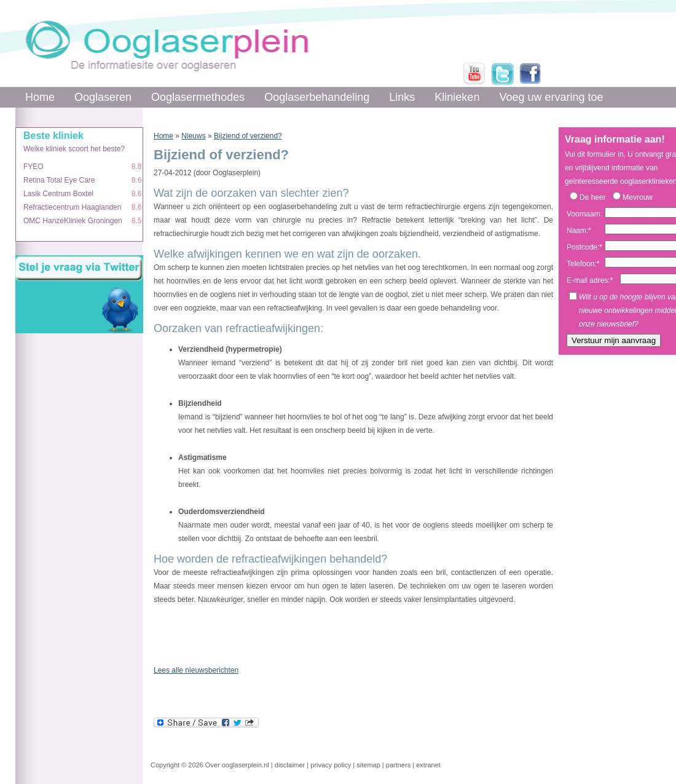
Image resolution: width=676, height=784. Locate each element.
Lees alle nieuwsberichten (196, 670)
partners (398, 765)
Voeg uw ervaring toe (551, 97)
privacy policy (331, 765)
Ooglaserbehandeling (317, 97)
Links (402, 97)
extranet (428, 765)
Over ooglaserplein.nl (237, 765)
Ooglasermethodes (198, 97)
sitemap (368, 765)
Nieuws (193, 136)
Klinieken (457, 97)
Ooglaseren (103, 97)
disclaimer (290, 765)
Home (40, 97)
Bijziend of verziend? (248, 136)
